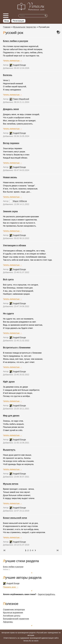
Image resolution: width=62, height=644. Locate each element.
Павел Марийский (21, 99)
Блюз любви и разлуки (13, 567)
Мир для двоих (11, 416)
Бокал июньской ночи (15, 518)
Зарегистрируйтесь (47, 594)
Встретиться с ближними (17, 348)
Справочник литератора (14, 610)
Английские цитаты (12, 616)
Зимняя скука (10, 211)
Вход (7, 21)
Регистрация (18, 21)
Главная (7, 27)
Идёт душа (9, 382)
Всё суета (8, 279)
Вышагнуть (9, 450)
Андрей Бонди (13, 583)
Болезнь (8, 75)
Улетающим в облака (14, 245)
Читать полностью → (13, 61)
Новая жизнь (10, 177)
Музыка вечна (11, 484)
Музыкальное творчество (25, 27)
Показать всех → (11, 587)
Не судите (8, 314)
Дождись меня (11, 109)
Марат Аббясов (20, 201)
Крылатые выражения (13, 613)
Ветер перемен (11, 143)
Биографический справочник (16, 619)
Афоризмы (8, 622)
